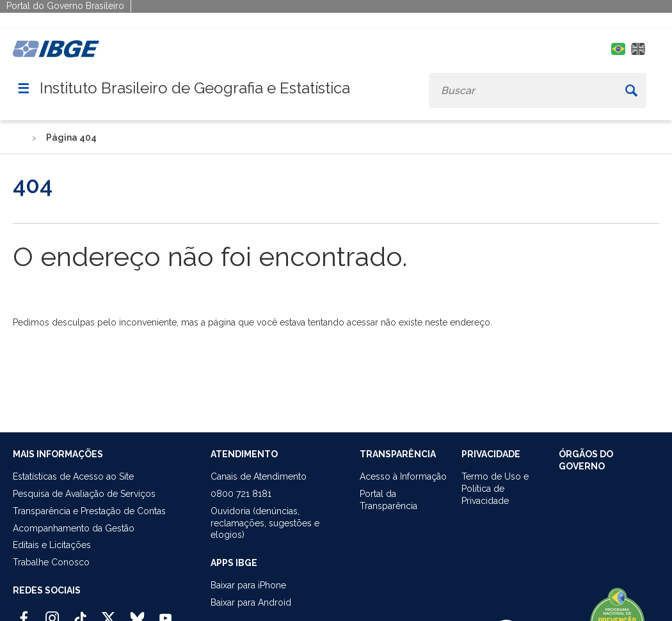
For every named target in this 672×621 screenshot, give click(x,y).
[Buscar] (631, 90)
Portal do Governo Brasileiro (65, 6)
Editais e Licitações (52, 545)
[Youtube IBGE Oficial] (165, 613)
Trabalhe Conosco (51, 562)
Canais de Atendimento (259, 476)
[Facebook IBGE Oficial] (24, 613)
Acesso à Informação (403, 476)
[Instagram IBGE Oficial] (52, 613)
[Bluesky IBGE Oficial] (137, 613)
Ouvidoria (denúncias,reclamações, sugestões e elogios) (265, 523)
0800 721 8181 (241, 494)
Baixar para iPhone (248, 585)
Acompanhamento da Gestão (74, 528)
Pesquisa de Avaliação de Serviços (84, 494)
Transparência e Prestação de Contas (89, 511)
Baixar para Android (251, 602)
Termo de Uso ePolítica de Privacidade (495, 489)
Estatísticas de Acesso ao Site (73, 476)
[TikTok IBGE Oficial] (80, 613)
